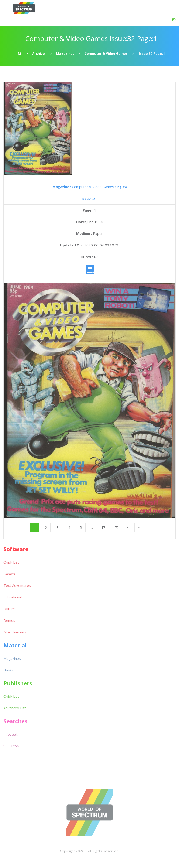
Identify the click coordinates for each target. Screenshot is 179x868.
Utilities (10, 609)
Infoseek (10, 734)
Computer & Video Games (106, 53)
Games (9, 574)
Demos (9, 620)
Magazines (65, 53)
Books (9, 670)
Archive (38, 53)
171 (104, 528)
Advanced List (15, 708)
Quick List (11, 562)
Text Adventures (17, 585)
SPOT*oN (11, 746)
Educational (13, 597)
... (92, 528)
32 (90, 198)
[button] (174, 20)
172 (116, 528)
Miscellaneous (15, 632)
